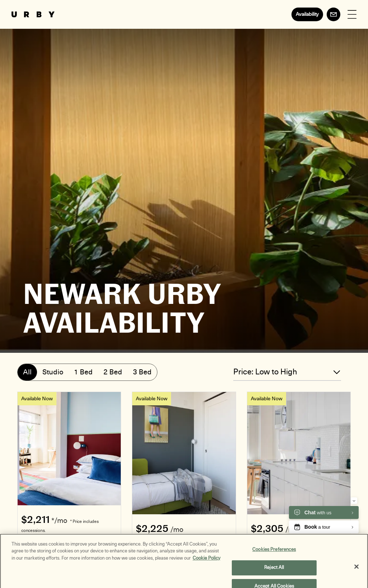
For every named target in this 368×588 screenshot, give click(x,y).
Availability (307, 14)
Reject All (274, 578)
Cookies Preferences (274, 559)
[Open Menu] (352, 15)
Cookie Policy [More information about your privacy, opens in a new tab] (206, 568)
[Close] (356, 576)
